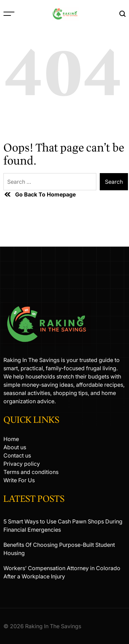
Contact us (17, 455)
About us (15, 447)
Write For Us (19, 480)
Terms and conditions (31, 472)
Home (11, 439)
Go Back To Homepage (40, 194)
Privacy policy (22, 464)
